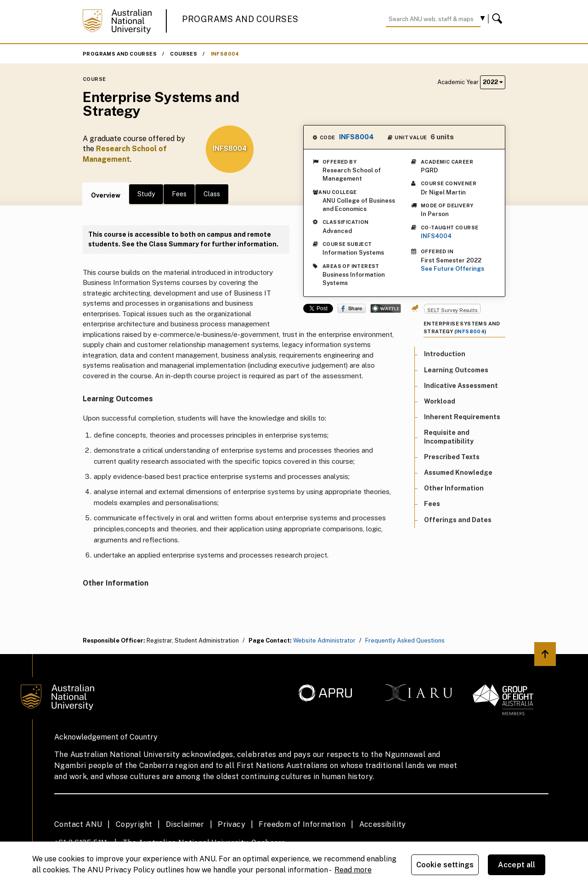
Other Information (454, 488)
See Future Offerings (452, 269)
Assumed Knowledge (458, 472)
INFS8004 (225, 54)
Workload (440, 401)
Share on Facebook (352, 308)
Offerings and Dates (458, 520)
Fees (179, 194)
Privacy (232, 824)
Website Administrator (324, 640)
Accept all (517, 865)
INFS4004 (436, 236)
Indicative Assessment (461, 386)
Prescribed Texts (452, 457)
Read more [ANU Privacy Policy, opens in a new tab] (353, 870)
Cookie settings (445, 865)
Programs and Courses (240, 19)
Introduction (445, 354)
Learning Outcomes (456, 370)
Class (212, 194)
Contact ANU (78, 824)
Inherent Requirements (462, 417)
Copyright (134, 824)
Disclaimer (185, 824)
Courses (184, 54)
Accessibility (383, 824)
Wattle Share (386, 308)
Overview (106, 195)
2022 (493, 82)
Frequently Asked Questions (405, 640)
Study (146, 194)
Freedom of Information (302, 824)
